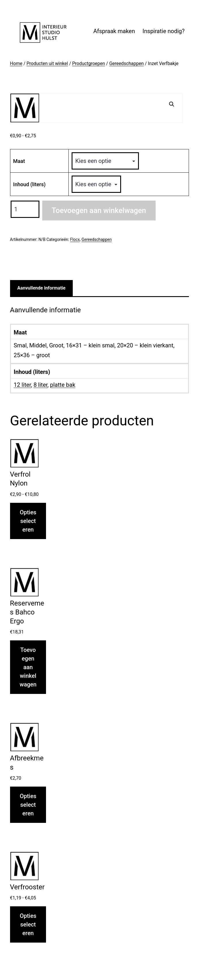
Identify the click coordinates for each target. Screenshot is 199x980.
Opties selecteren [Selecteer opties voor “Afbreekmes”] (28, 805)
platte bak (63, 385)
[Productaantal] (25, 209)
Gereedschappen (127, 63)
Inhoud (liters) (29, 184)
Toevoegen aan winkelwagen (99, 210)
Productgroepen (89, 63)
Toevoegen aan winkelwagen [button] (28, 667)
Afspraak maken (114, 31)
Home (16, 63)
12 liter (22, 385)
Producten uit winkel (47, 63)
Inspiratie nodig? (164, 31)
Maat (19, 161)
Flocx (75, 239)
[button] (172, 104)
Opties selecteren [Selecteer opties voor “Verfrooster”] (28, 924)
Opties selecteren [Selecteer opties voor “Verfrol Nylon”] (28, 521)
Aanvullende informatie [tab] (41, 288)
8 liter (40, 385)
